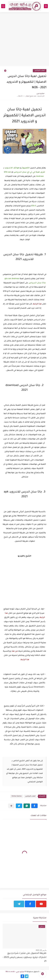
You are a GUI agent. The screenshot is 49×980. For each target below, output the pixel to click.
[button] (34, 806)
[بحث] (3, 6)
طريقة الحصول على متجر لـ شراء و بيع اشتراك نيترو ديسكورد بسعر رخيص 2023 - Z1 (24, 957)
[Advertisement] (24, 39)
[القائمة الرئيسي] (46, 6)
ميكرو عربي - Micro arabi (15, 972)
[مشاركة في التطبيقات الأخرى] (11, 806)
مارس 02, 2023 (41, 950)
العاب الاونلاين (40, 71)
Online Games (17, 796)
